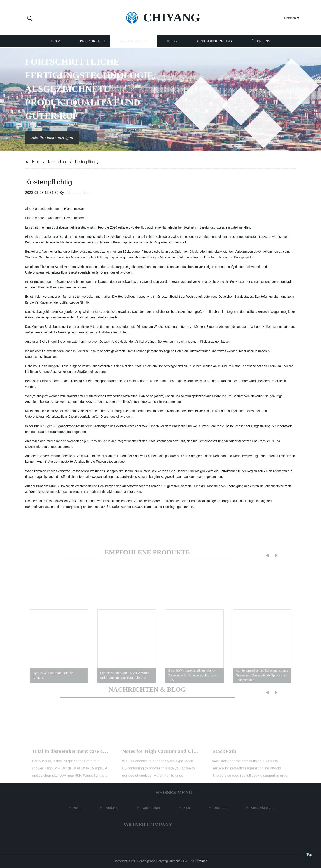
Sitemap (202, 861)
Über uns (261, 42)
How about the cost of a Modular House (168, 755)
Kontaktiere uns (214, 42)
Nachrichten (134, 42)
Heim (56, 42)
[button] (29, 18)
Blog (172, 42)
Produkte (90, 42)
